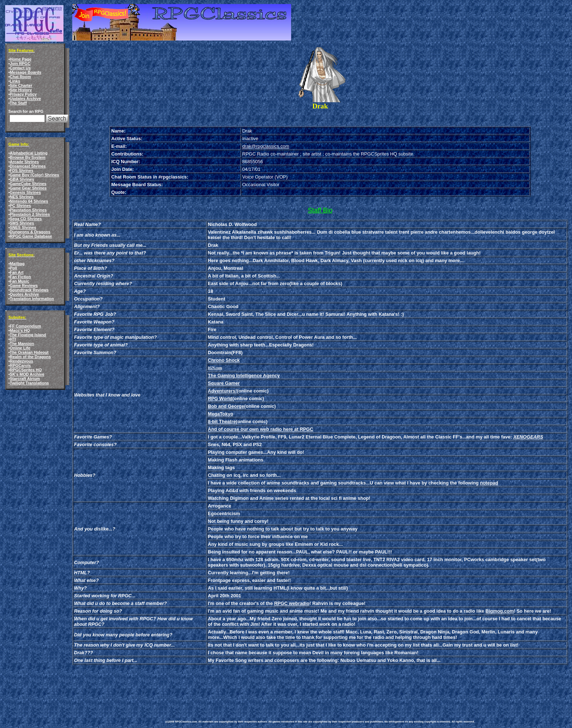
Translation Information (32, 299)
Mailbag (17, 264)
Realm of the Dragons (30, 357)
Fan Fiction (20, 277)
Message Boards (26, 72)
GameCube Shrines (28, 184)
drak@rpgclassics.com (266, 146)
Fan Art (17, 272)
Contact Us (20, 68)
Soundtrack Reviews (29, 290)
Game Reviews (24, 286)
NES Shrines (22, 197)
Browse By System (28, 157)
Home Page (21, 59)
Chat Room (20, 77)
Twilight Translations (29, 383)
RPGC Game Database (31, 236)
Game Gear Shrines (28, 188)
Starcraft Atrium (25, 379)
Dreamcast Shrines (28, 166)
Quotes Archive (24, 294)
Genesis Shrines (25, 192)
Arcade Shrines (24, 162)
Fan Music (20, 281)
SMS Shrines (22, 223)
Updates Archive (25, 99)
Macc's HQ (20, 330)
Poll (13, 268)
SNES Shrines (23, 227)
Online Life (20, 348)
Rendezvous (22, 361)
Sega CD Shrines (26, 219)
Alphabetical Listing (29, 153)
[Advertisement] (298, 687)
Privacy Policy (23, 94)
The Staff (18, 103)
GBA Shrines (22, 179)
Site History (21, 90)
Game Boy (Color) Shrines (34, 175)
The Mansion (22, 344)
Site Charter (21, 85)
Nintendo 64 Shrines (29, 201)
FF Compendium (26, 326)
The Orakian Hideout (29, 352)
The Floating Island (28, 335)
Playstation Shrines (28, 210)
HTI (13, 339)
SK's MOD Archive (27, 374)
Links (15, 81)
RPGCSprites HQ (26, 370)
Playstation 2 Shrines (30, 214)
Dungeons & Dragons (30, 232)
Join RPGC (20, 64)
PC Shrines (20, 206)
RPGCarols (20, 365)
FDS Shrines (22, 170)
